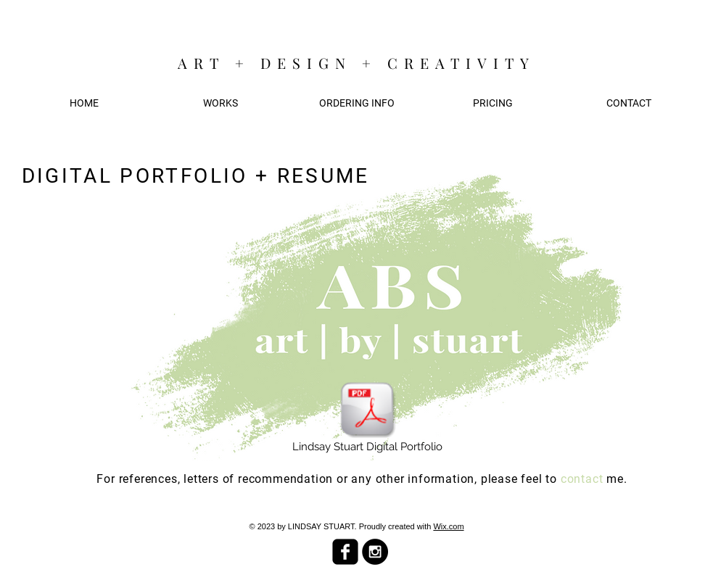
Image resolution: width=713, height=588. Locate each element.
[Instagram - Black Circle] (375, 552)
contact (584, 479)
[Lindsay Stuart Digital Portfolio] (367, 418)
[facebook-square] (345, 552)
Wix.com (448, 526)
